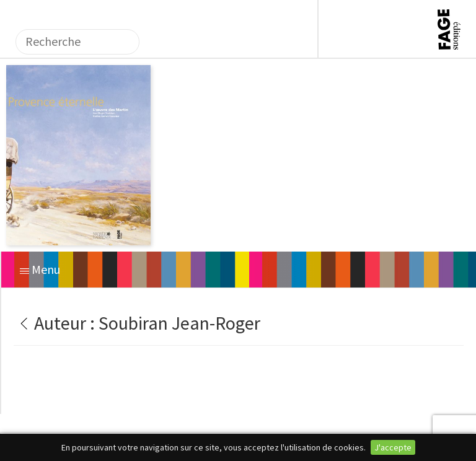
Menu (40, 269)
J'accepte (393, 447)
